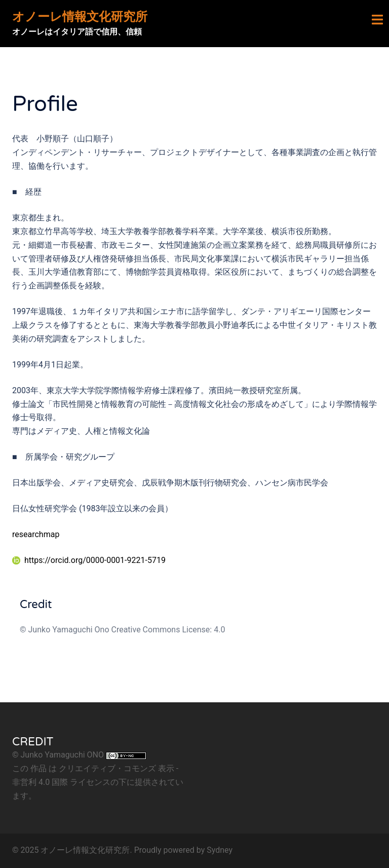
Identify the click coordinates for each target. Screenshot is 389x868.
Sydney (220, 850)
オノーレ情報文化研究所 (80, 17)
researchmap (36, 534)
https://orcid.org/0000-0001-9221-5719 (89, 560)
